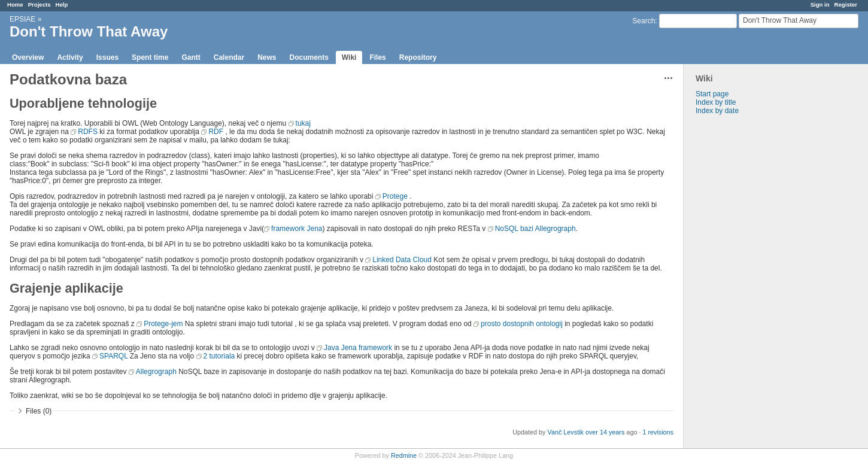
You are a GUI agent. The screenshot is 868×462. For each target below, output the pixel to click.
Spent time (150, 57)
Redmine (404, 455)
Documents (309, 57)
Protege (395, 196)
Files (377, 57)
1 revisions (658, 432)
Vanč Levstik (566, 432)
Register (846, 4)
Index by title (716, 102)
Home (15, 4)
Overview (28, 57)
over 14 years (605, 432)
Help (62, 4)
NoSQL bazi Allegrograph (535, 229)
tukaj (303, 123)
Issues (107, 57)
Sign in (820, 4)
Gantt (191, 57)
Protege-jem (163, 324)
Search (644, 21)
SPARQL (113, 356)
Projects (40, 4)
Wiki (349, 57)
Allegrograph (156, 372)
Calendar (229, 57)
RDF (216, 132)
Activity (70, 57)
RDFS (88, 132)
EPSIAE (22, 19)
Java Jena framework (358, 348)
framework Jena (297, 229)
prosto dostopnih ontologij (522, 324)
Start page (712, 94)
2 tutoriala (219, 356)
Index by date (717, 111)
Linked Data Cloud (402, 260)
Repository (418, 57)
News (267, 57)
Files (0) (39, 411)
